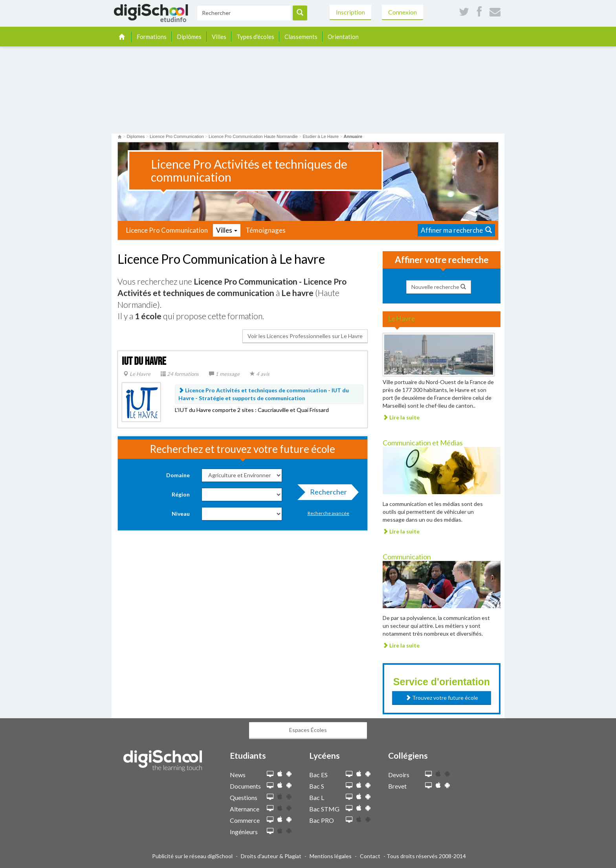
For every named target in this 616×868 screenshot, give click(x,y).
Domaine (178, 475)
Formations (152, 37)
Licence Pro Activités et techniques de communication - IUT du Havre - (264, 394)
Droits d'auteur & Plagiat (271, 856)
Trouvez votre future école (442, 698)
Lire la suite (401, 417)
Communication (407, 557)
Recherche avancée (328, 513)
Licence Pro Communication (167, 230)
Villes (219, 37)
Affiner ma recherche (456, 230)
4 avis (260, 374)
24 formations (180, 374)
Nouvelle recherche (439, 287)
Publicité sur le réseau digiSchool (192, 856)
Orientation (343, 37)
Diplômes (189, 37)
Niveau (181, 514)
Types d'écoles (255, 37)
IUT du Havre (144, 361)
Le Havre (137, 374)
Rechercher (326, 494)
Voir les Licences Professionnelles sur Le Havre (305, 336)
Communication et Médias (423, 443)
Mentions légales (331, 856)
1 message (224, 374)
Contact (370, 856)
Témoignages (266, 230)
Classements (301, 37)
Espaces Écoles (308, 730)
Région (181, 494)
